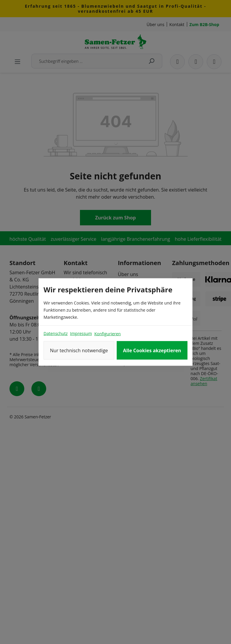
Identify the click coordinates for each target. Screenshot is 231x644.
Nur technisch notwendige (79, 350)
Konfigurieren (107, 334)
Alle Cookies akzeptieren (152, 350)
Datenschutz (56, 333)
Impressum (81, 333)
